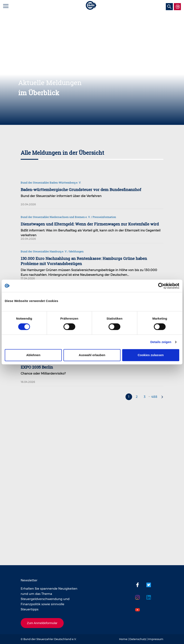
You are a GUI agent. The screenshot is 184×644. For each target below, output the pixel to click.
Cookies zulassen (151, 355)
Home (123, 639)
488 (154, 397)
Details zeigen (161, 342)
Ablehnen (33, 355)
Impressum (156, 639)
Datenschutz (138, 639)
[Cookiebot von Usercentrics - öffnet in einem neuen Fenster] (161, 286)
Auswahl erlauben (92, 355)
